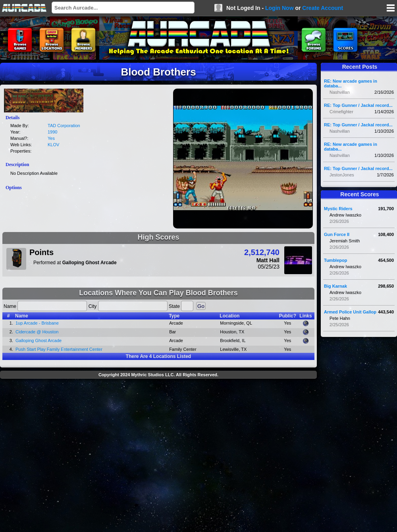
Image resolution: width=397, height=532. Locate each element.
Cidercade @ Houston (37, 332)
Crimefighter (341, 112)
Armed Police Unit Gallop (350, 312)
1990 (52, 132)
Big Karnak (335, 286)
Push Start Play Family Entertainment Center (59, 349)
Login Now (279, 8)
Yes (51, 138)
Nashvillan (340, 92)
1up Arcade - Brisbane (37, 323)
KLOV (53, 145)
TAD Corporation (64, 126)
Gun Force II (337, 234)
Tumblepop (335, 260)
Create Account (323, 8)
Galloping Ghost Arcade (39, 340)
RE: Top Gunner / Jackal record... (358, 105)
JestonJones (342, 175)
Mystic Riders (338, 209)
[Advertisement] (74, 456)
